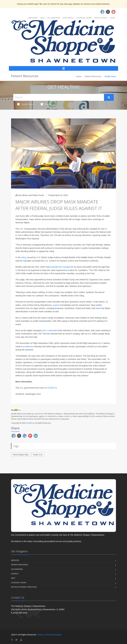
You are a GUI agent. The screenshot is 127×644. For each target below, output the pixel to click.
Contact (15, 574)
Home (79, 76)
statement (29, 346)
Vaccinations (17, 569)
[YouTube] (21, 640)
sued (55, 305)
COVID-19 (52, 388)
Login (112, 18)
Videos (46, 104)
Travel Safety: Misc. (21, 455)
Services (15, 560)
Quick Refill (68, 18)
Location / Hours (84, 18)
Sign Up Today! (101, 18)
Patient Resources (93, 76)
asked (98, 308)
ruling (24, 257)
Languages (33, 18)
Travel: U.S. (38, 455)
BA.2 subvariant (50, 330)
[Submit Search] (109, 97)
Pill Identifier (54, 18)
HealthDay (30, 423)
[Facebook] (12, 640)
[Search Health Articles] (59, 97)
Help (43, 18)
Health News (26, 104)
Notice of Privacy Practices (24, 587)
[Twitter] (16, 640)
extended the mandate (60, 267)
